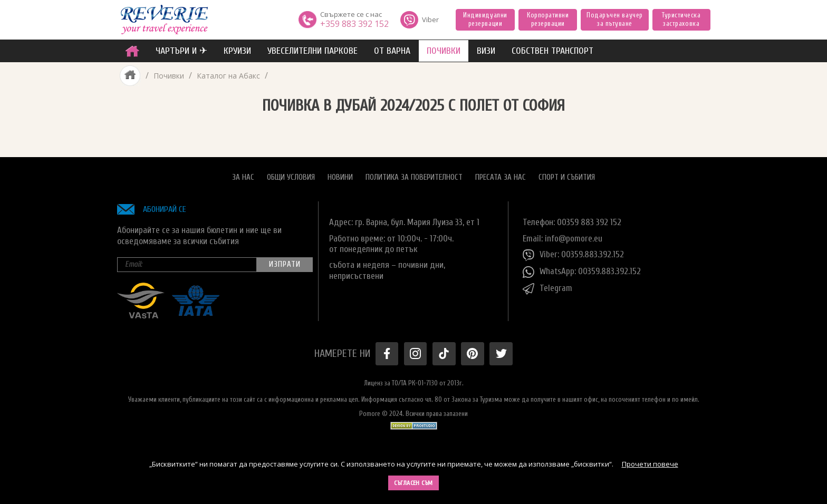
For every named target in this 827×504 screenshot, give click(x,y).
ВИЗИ (486, 51)
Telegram (547, 288)
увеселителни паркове (312, 51)
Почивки (169, 76)
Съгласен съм (413, 483)
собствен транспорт (552, 51)
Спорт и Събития (567, 177)
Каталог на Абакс (228, 76)
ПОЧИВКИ (444, 51)
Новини (340, 177)
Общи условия (291, 177)
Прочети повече (650, 464)
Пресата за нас (501, 177)
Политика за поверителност (414, 177)
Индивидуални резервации (485, 19)
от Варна (392, 51)
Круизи (237, 51)
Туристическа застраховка (681, 19)
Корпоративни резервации (548, 19)
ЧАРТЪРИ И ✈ (181, 51)
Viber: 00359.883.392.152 (573, 255)
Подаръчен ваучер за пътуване (614, 19)
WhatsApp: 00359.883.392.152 (582, 272)
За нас (243, 177)
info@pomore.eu (574, 238)
